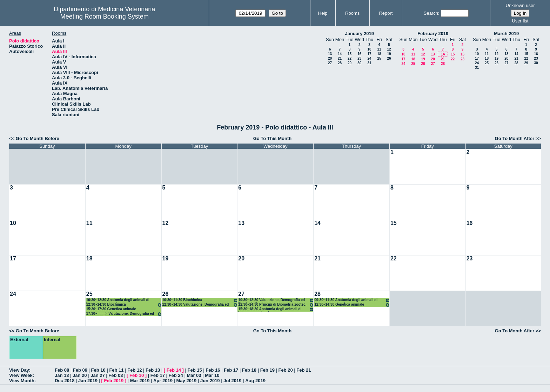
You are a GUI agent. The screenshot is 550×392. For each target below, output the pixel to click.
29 (350, 63)
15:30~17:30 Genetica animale (111, 309)
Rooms (352, 13)
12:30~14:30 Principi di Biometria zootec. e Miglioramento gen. (276, 305)
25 (379, 58)
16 (359, 54)
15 (350, 54)
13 (330, 54)
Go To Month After (515, 138)
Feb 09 (80, 370)
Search (431, 13)
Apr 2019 (163, 381)
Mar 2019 (140, 381)
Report (386, 13)
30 (359, 63)
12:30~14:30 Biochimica (124, 305)
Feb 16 (213, 370)
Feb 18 (249, 370)
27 (330, 63)
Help (323, 13)
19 (389, 54)
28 (340, 63)
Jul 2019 (232, 381)
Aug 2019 (255, 381)
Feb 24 (176, 375)
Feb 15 (194, 370)
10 (369, 49)
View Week (21, 375)
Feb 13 (153, 370)
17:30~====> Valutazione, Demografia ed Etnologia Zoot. (124, 314)
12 (389, 49)
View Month (22, 381)
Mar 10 (212, 375)
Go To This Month (273, 138)
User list (520, 21)
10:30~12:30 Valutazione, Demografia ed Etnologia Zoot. (276, 300)
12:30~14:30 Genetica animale (352, 305)
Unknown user (520, 5)
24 (369, 58)
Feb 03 (116, 375)
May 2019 (187, 381)
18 (379, 54)
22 (350, 58)
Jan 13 (62, 375)
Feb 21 (304, 370)
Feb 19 (267, 370)
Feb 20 (285, 370)
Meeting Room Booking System (105, 16)
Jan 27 (98, 375)
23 (359, 58)
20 (330, 58)
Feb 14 (174, 370)
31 (369, 63)
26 (389, 58)
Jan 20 (80, 375)
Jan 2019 (88, 381)
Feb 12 (135, 370)
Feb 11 (116, 370)
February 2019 (433, 34)
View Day (19, 370)
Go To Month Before (38, 138)
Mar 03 (194, 375)
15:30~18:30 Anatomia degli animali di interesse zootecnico (276, 309)
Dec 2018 (65, 381)
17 (369, 54)
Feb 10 (98, 370)
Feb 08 (62, 370)
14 (340, 54)
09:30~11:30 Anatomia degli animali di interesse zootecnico (352, 300)
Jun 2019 (210, 381)
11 (379, 49)
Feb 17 (231, 370)
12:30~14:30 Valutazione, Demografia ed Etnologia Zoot (200, 305)
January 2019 (360, 34)
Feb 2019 (114, 381)
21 (340, 58)
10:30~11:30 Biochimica (200, 300)
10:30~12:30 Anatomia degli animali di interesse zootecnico (118, 300)
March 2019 (506, 34)
